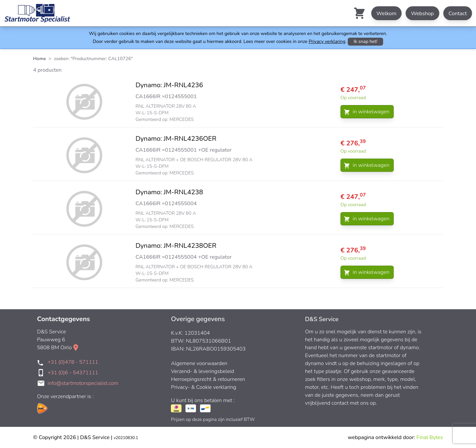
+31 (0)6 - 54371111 (73, 373)
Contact (458, 14)
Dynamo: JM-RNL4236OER (176, 139)
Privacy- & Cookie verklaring (203, 387)
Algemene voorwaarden (199, 363)
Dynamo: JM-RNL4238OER (176, 246)
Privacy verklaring (327, 41)
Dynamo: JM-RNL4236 (169, 85)
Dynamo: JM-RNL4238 (169, 192)
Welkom (386, 14)
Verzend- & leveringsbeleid (202, 371)
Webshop (422, 14)
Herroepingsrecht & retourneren (208, 379)
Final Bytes (430, 437)
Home (40, 59)
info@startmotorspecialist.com (83, 383)
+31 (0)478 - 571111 (73, 362)
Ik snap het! (366, 41)
